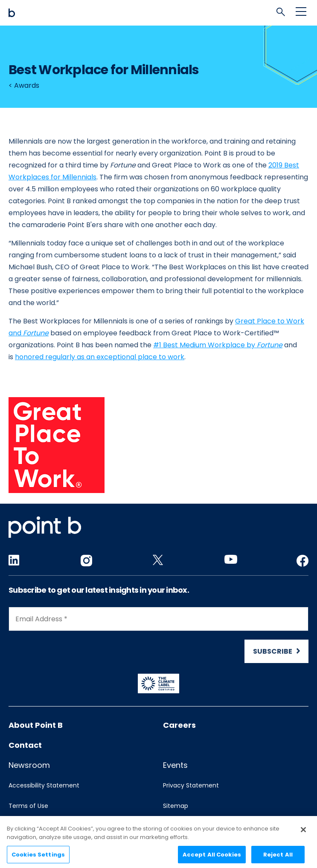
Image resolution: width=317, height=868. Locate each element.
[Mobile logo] (158, 13)
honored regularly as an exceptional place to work (100, 357)
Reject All (278, 858)
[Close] (303, 833)
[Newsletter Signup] (158, 635)
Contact (25, 745)
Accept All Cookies (212, 858)
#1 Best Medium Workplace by (218, 345)
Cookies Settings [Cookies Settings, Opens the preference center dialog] (38, 858)
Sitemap (176, 806)
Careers (179, 725)
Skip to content (9, 0)
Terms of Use (28, 806)
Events (175, 765)
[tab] (283, 14)
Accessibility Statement (44, 785)
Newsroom (29, 765)
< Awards (24, 85)
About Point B (36, 725)
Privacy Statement (191, 785)
